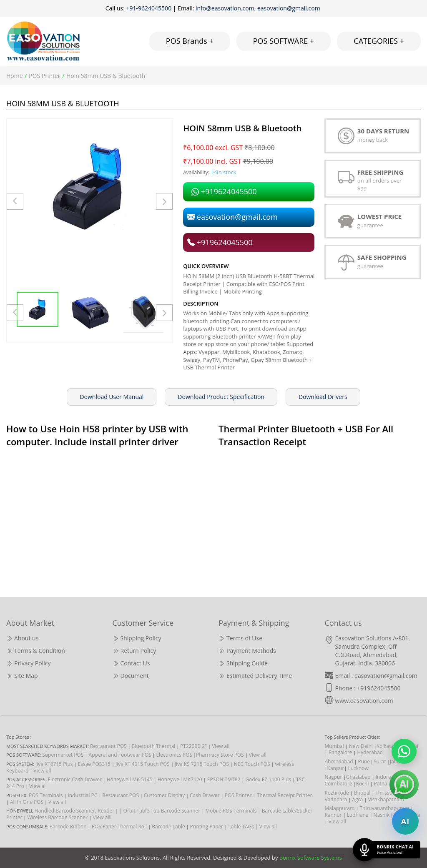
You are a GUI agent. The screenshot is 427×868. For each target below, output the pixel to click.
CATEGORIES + (379, 41)
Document (131, 676)
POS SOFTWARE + (284, 41)
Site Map (22, 676)
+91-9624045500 (149, 8)
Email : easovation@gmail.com (376, 676)
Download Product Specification (221, 397)
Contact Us (131, 663)
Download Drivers (323, 397)
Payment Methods (247, 651)
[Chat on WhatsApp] (404, 751)
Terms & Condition (36, 651)
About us (22, 638)
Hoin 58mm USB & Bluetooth (106, 76)
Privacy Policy (28, 663)
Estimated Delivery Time (255, 676)
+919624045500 (224, 191)
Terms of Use (240, 638)
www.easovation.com (364, 701)
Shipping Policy (137, 638)
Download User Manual (112, 397)
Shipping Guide (243, 663)
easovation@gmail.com (289, 8)
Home (15, 76)
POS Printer (44, 76)
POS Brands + (190, 41)
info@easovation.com (225, 8)
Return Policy (134, 651)
